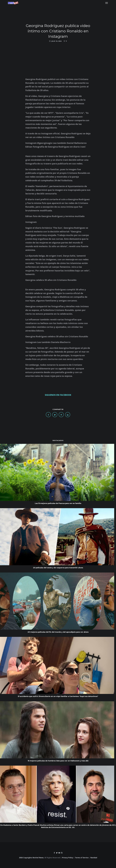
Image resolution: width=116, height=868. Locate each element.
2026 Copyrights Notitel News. (31, 858)
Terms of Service (82, 858)
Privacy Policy (67, 858)
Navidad (94, 858)
